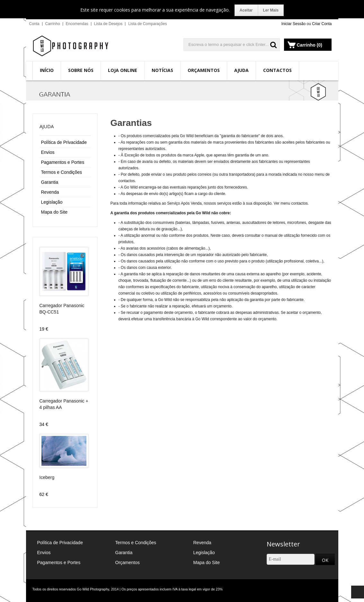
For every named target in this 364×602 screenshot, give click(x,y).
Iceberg (47, 477)
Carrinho (53, 24)
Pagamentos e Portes (63, 162)
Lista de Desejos (108, 24)
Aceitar (246, 10)
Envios (48, 152)
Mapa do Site (54, 212)
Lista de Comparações (147, 24)
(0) (320, 45)
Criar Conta (322, 24)
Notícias (162, 70)
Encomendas (77, 24)
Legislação (52, 202)
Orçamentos (204, 70)
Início (47, 70)
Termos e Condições (62, 172)
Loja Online (123, 70)
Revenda (50, 192)
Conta (34, 24)
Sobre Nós (81, 70)
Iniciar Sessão (293, 24)
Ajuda (241, 70)
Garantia (50, 182)
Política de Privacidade (64, 142)
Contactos (277, 70)
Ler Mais (271, 10)
